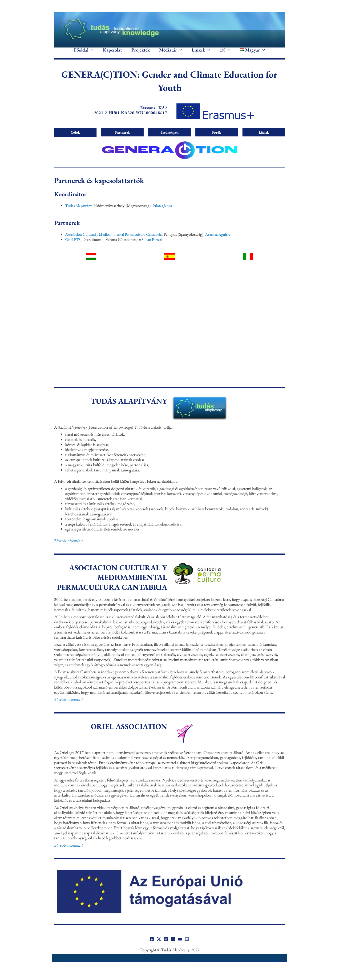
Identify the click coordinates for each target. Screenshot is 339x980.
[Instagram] (166, 946)
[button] (91, 54)
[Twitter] (159, 946)
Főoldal (84, 54)
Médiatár (171, 54)
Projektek (141, 54)
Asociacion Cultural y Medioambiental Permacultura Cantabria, (117, 241)
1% (225, 54)
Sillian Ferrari (153, 246)
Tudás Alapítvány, (80, 213)
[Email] (187, 946)
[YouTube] (180, 946)
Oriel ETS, (74, 246)
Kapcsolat (112, 54)
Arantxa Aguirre (224, 241)
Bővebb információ (70, 548)
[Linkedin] (173, 946)
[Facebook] (152, 946)
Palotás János (165, 213)
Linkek (201, 54)
